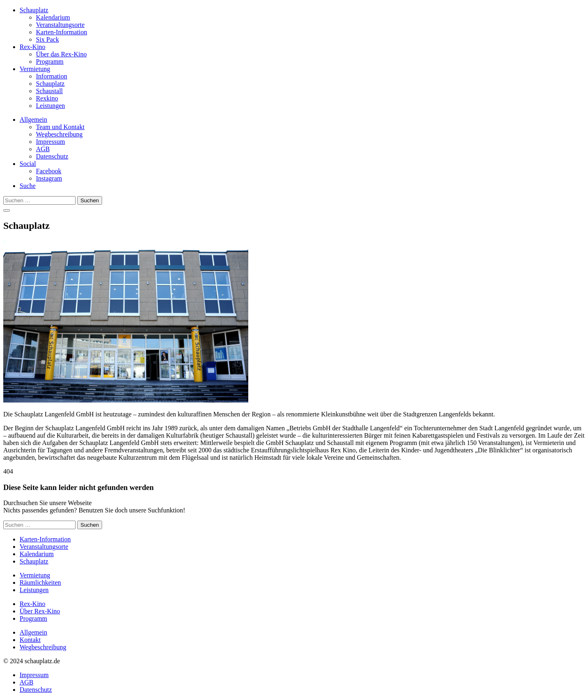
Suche (28, 186)
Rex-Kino (32, 47)
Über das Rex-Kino (61, 54)
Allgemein (33, 120)
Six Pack (47, 39)
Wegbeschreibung (59, 134)
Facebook (49, 171)
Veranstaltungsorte (60, 25)
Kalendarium (53, 17)
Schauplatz (34, 10)
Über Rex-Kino (40, 611)
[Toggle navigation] (7, 210)
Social (28, 164)
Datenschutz (52, 156)
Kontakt (30, 640)
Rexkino (47, 98)
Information (51, 76)
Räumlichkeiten (40, 583)
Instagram (49, 178)
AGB (43, 149)
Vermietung (35, 69)
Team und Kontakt (60, 127)
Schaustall (49, 91)
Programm (50, 62)
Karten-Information (61, 32)
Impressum (50, 142)
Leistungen (50, 106)
